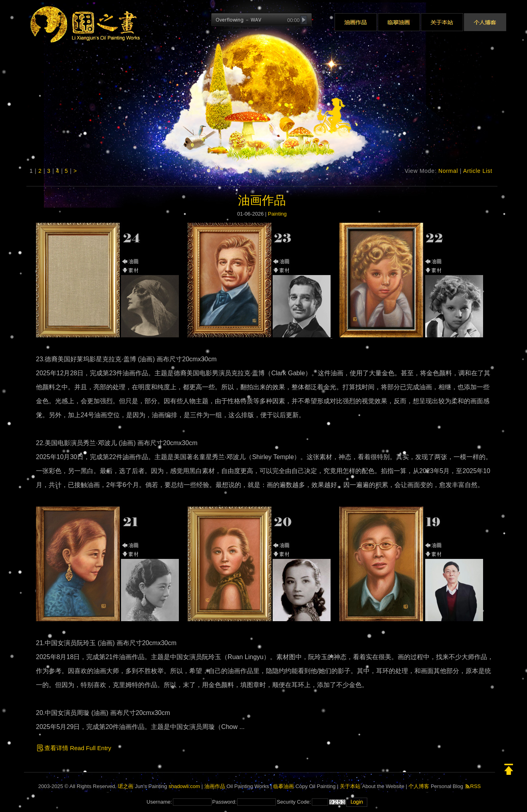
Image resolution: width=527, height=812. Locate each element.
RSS (473, 786)
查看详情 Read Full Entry (74, 748)
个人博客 (419, 786)
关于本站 (350, 786)
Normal (448, 171)
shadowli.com (184, 786)
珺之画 (126, 786)
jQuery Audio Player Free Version (235, 28)
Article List (478, 171)
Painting (277, 214)
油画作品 (262, 200)
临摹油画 (283, 786)
